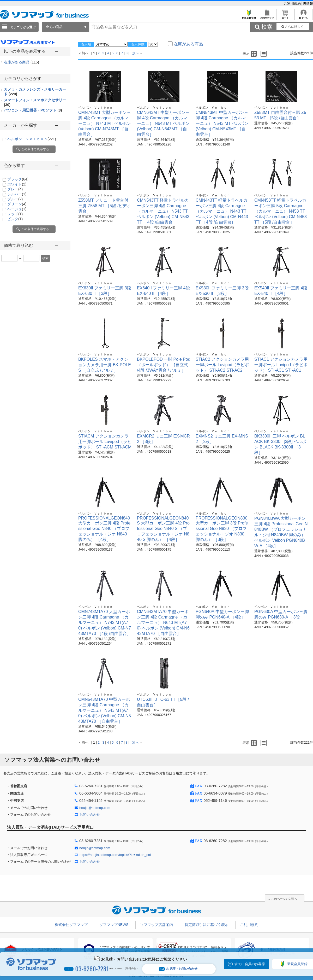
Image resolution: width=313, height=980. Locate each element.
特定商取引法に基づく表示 (207, 925)
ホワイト (17, 184)
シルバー (17, 194)
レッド (15, 214)
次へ (136, 53)
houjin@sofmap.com (95, 808)
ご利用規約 (293, 4)
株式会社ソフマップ (71, 925)
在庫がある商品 (22, 62)
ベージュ (17, 209)
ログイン (303, 17)
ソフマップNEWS (114, 925)
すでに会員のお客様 (250, 964)
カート (285, 17)
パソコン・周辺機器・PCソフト (33, 110)
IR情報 (308, 4)
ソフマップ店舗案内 (156, 925)
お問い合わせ (90, 815)
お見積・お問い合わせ (178, 969)
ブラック (18, 179)
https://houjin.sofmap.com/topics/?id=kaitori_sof (115, 855)
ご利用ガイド (267, 17)
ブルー (15, 199)
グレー (15, 189)
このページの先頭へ (284, 899)
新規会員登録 (249, 17)
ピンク (15, 219)
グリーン (17, 204)
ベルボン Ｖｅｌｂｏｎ (32, 139)
